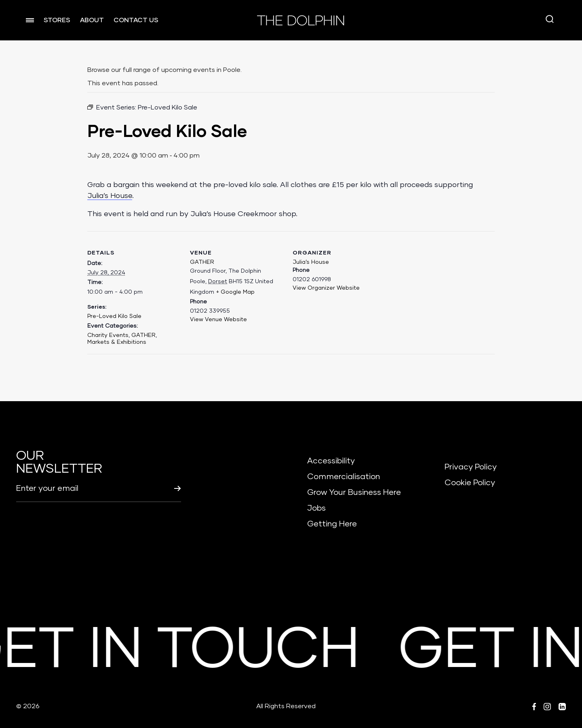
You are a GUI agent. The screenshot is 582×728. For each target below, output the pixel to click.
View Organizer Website (326, 288)
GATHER (143, 335)
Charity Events (108, 335)
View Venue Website (218, 320)
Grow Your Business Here (354, 492)
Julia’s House (110, 196)
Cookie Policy (470, 483)
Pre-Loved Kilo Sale (114, 316)
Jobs (316, 508)
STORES (57, 20)
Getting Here (332, 524)
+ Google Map (235, 292)
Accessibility (331, 461)
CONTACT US (136, 20)
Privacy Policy (471, 467)
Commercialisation (344, 477)
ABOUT (92, 20)
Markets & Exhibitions (117, 342)
